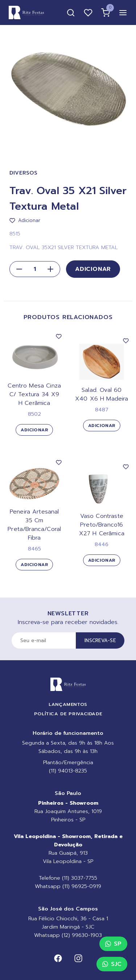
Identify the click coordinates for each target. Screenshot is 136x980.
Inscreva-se (100, 640)
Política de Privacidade (68, 714)
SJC (112, 964)
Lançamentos (68, 704)
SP (113, 944)
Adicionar (93, 269)
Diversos (24, 173)
